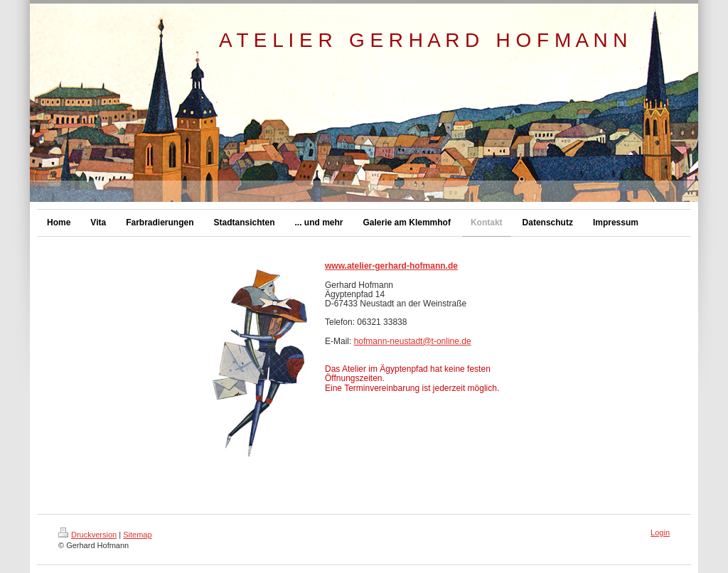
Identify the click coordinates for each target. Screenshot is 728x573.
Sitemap (137, 535)
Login (660, 532)
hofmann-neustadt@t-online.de (413, 341)
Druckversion (87, 535)
